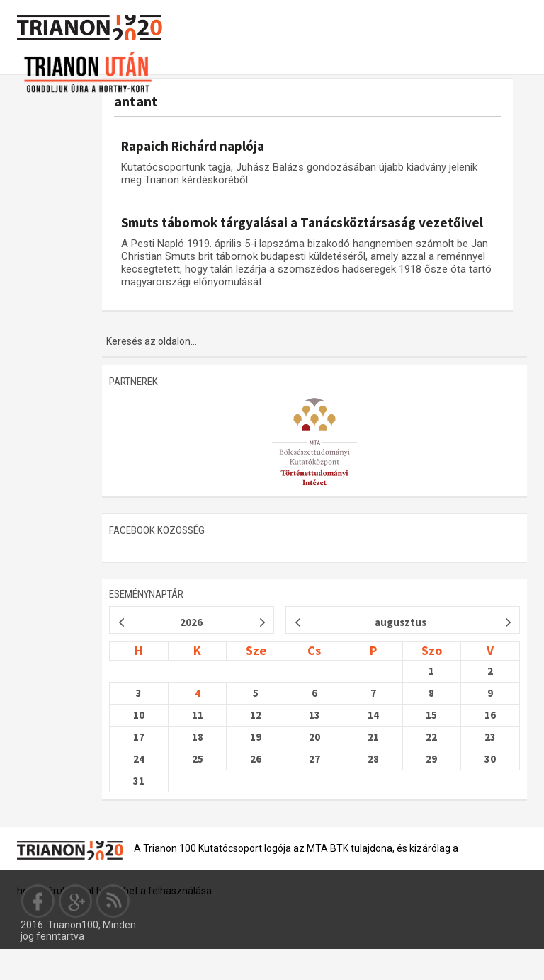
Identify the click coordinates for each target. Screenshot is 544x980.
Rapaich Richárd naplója (193, 146)
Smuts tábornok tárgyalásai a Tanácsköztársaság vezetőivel (302, 222)
